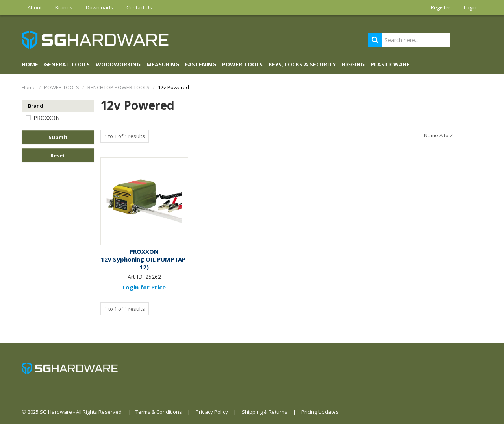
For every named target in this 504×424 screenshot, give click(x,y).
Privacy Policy (212, 412)
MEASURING (163, 64)
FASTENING (201, 64)
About (35, 7)
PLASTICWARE (390, 64)
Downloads (99, 7)
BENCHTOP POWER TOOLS (119, 87)
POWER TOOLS (242, 64)
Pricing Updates (320, 412)
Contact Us (139, 7)
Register (441, 7)
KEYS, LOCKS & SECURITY (302, 64)
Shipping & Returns (265, 412)
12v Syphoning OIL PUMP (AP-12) (144, 263)
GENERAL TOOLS (67, 64)
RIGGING (353, 64)
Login (470, 7)
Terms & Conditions (159, 412)
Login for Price (144, 287)
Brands (64, 7)
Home (30, 64)
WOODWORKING (118, 64)
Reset (58, 155)
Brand (36, 106)
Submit (58, 137)
